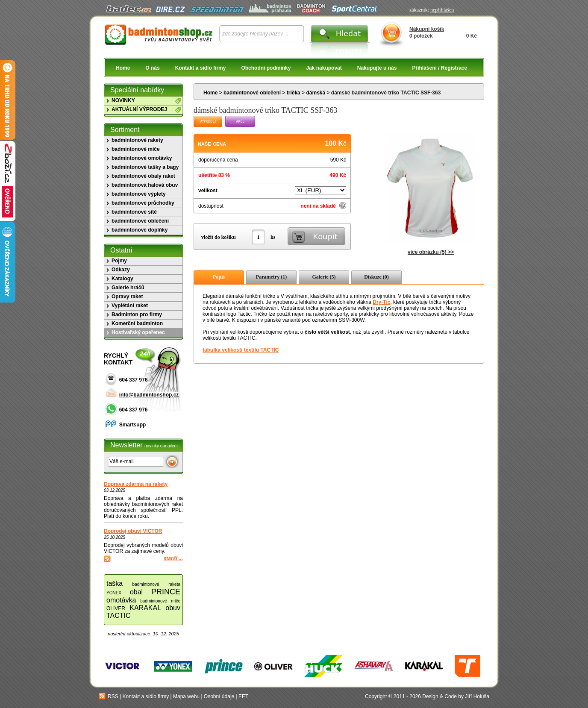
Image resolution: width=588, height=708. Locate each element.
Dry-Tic (381, 302)
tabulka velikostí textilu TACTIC (241, 350)
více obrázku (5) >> (431, 252)
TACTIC (119, 615)
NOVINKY (123, 100)
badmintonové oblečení (252, 93)
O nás (152, 68)
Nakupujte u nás (377, 68)
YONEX (114, 593)
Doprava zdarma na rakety (136, 484)
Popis (219, 277)
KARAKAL (145, 608)
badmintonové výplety (139, 194)
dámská (316, 93)
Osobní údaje (219, 696)
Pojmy (119, 261)
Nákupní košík (427, 29)
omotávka (121, 600)
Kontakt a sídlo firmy (201, 68)
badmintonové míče (136, 149)
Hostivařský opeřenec (138, 332)
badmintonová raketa (156, 584)
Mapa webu (186, 696)
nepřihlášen (442, 10)
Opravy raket (127, 297)
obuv (173, 608)
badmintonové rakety (137, 140)
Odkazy (121, 270)
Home (123, 68)
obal (136, 592)
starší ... (173, 558)
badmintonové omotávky (142, 158)
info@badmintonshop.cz (149, 395)
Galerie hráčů (128, 288)
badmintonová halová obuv (145, 185)
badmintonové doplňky (140, 230)
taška (115, 583)
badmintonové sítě (134, 212)
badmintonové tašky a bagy (145, 167)
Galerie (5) (324, 277)
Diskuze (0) (376, 277)
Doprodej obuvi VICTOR (133, 531)
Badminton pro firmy (137, 314)
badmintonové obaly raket (143, 176)
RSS (109, 696)
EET (243, 696)
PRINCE (166, 592)
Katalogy (122, 279)
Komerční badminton (137, 323)
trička (294, 93)
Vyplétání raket (130, 306)
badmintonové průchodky (143, 203)
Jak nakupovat (324, 68)
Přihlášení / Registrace (440, 68)
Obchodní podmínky (266, 68)
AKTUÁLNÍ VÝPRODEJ (139, 109)
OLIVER (116, 608)
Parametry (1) (271, 277)
